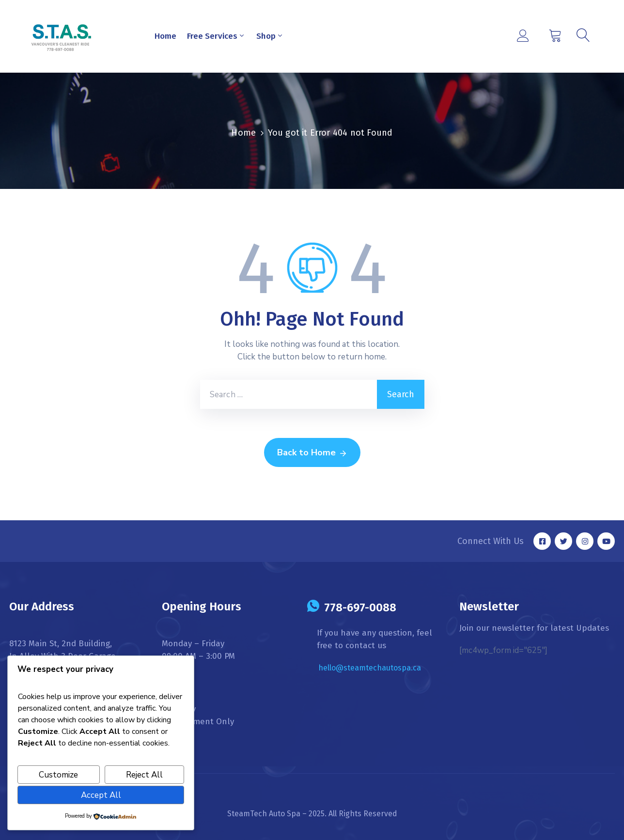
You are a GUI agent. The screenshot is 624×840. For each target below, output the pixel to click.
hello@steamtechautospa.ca (370, 668)
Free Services (216, 36)
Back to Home (312, 453)
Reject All (144, 775)
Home (165, 36)
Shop (270, 36)
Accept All (101, 795)
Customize (58, 775)
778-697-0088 (360, 607)
